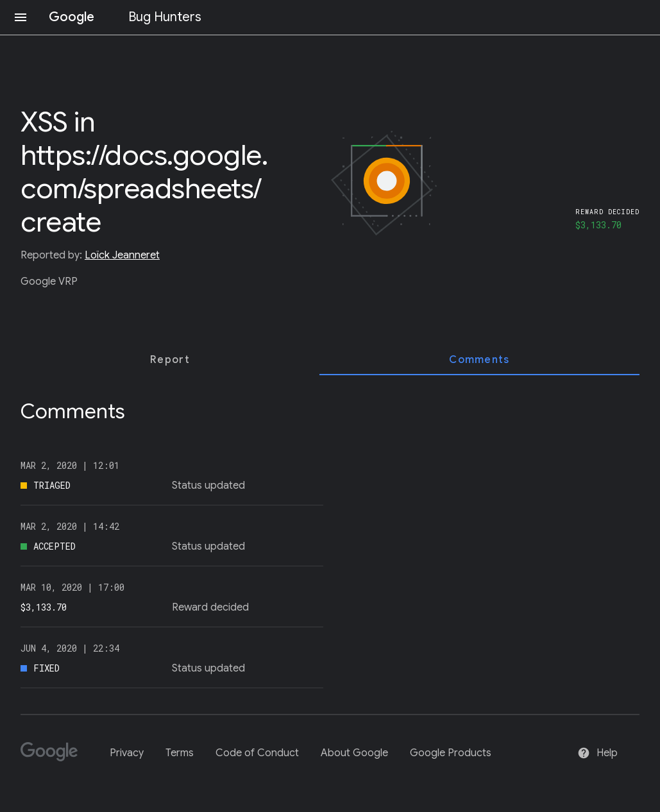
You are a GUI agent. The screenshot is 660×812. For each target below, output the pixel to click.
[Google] (54, 757)
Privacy (127, 753)
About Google (354, 753)
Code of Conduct (257, 753)
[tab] (170, 360)
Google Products (451, 753)
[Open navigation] (21, 17)
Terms (180, 753)
